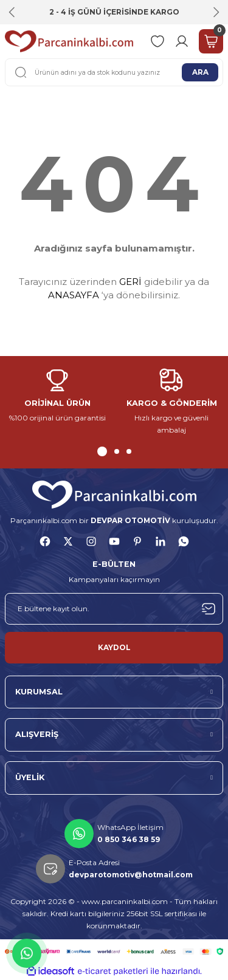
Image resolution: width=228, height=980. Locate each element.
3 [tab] (129, 451)
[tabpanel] (57, 396)
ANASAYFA (74, 295)
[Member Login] (182, 41)
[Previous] (12, 12)
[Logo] (69, 41)
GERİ (130, 282)
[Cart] (211, 41)
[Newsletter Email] (114, 609)
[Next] (216, 12)
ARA (200, 72)
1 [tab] (102, 451)
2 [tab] (117, 451)
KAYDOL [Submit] (114, 647)
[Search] (114, 72)
